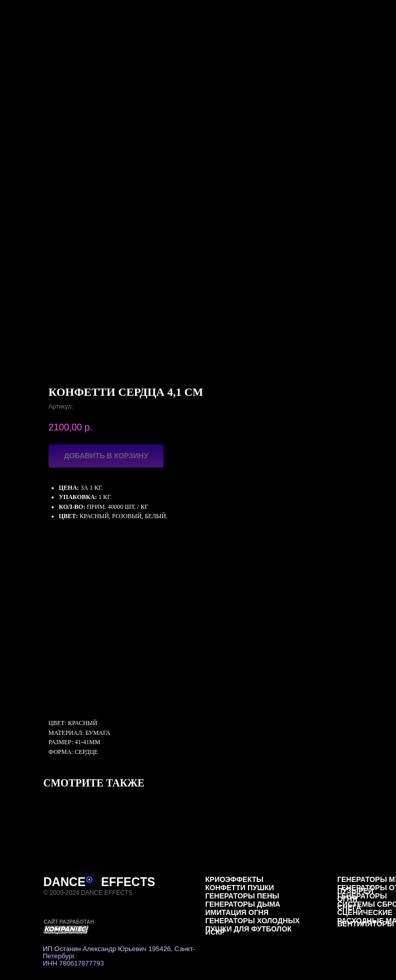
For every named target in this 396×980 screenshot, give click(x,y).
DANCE (64, 882)
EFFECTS (128, 882)
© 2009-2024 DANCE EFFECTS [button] (88, 893)
